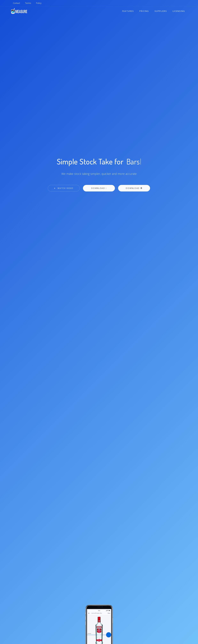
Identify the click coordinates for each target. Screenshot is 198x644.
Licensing (179, 11)
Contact (16, 3)
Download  (99, 188)
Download (134, 188)
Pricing (144, 11)
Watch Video (64, 188)
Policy (39, 3)
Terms (28, 3)
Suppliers (161, 11)
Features (128, 11)
